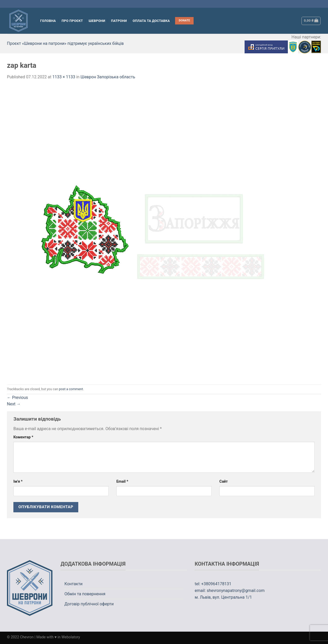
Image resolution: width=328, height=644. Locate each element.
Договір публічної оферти (89, 604)
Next (14, 404)
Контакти (73, 584)
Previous (18, 398)
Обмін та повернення (85, 594)
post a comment (71, 389)
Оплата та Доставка (151, 21)
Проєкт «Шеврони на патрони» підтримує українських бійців (65, 43)
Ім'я (18, 482)
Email (122, 482)
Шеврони (97, 21)
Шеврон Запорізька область (108, 77)
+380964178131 (216, 584)
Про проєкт (72, 21)
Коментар (23, 437)
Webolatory (71, 637)
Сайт (224, 482)
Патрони (119, 21)
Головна (48, 21)
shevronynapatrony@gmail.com (236, 591)
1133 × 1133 (64, 77)
